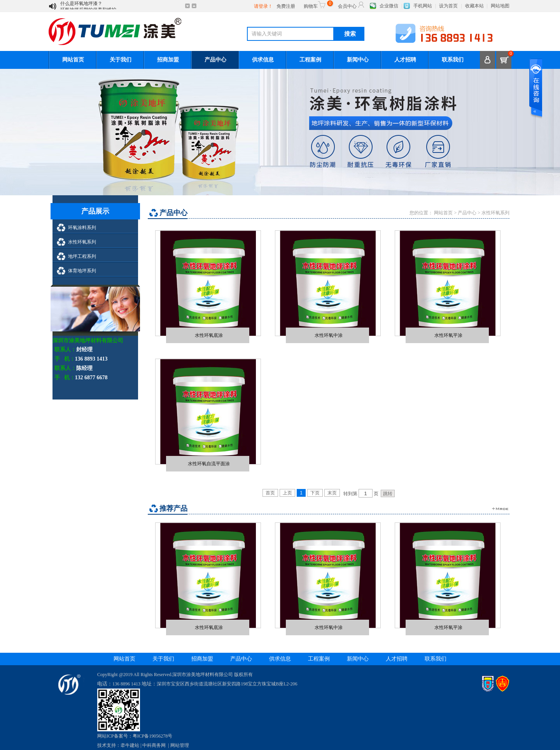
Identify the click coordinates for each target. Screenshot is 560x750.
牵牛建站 (130, 745)
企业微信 (389, 6)
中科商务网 (154, 745)
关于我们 (121, 60)
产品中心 (215, 60)
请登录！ (263, 6)
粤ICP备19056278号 (153, 736)
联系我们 (453, 60)
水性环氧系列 (82, 242)
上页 (287, 493)
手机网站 (423, 6)
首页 (270, 493)
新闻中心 (358, 60)
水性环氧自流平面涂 (209, 463)
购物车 (317, 5)
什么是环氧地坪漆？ (81, 6)
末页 (332, 493)
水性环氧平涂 (448, 335)
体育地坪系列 (82, 271)
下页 (315, 493)
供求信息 (263, 60)
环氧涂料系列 (82, 228)
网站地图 (500, 6)
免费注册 (286, 6)
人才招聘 (405, 60)
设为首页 (448, 6)
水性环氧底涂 (209, 335)
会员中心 (352, 5)
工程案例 (310, 60)
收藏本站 (474, 6)
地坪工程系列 (82, 256)
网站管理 (180, 745)
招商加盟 (168, 60)
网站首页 (73, 60)
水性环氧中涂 (329, 335)
